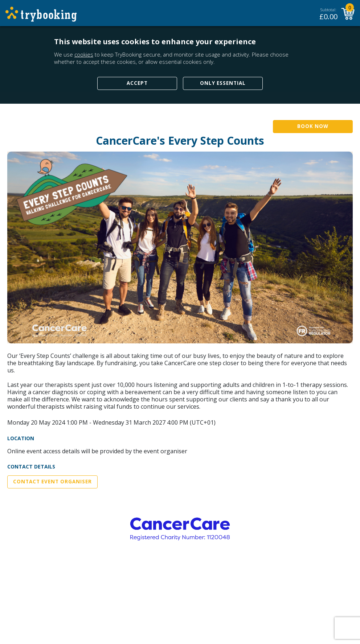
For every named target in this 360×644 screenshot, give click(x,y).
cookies (84, 54)
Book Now (313, 126)
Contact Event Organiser (52, 482)
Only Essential (223, 83)
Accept (137, 83)
